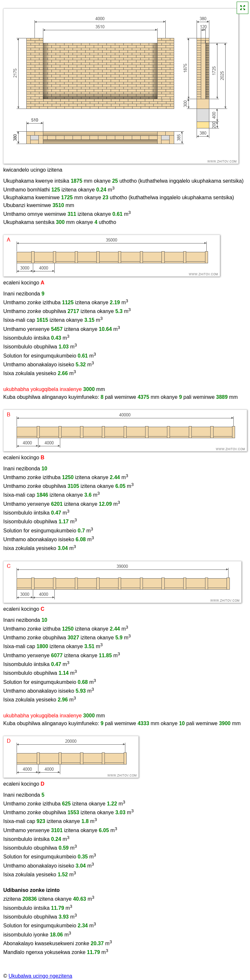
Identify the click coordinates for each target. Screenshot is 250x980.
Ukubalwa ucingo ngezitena (40, 976)
